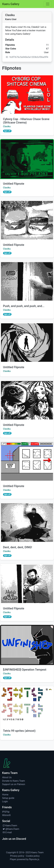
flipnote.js (34, 859)
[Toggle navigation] (48, 4)
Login (5, 801)
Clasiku (7, 126)
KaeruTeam (10, 826)
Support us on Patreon (14, 784)
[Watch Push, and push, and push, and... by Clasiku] (27, 281)
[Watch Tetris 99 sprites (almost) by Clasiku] (27, 706)
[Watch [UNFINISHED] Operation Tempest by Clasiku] (27, 645)
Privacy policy (17, 856)
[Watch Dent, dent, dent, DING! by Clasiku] (27, 523)
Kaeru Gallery (11, 4)
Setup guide (8, 798)
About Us (7, 777)
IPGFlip (6, 812)
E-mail (7, 832)
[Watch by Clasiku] (27, 159)
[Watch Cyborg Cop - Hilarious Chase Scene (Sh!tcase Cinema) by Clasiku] (27, 95)
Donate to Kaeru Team (14, 781)
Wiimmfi (6, 815)
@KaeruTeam (11, 829)
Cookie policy (33, 856)
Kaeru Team (38, 852)
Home (5, 795)
